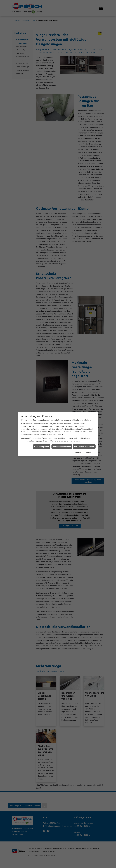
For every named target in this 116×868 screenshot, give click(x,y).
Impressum (79, 430)
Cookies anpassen (42, 425)
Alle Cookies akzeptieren (84, 425)
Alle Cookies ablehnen (62, 425)
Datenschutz (91, 430)
